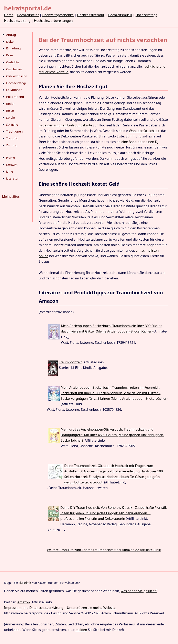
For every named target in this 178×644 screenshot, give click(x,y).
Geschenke (14, 69)
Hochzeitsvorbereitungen (53, 21)
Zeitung (12, 145)
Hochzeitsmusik (120, 15)
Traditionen (14, 131)
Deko (10, 41)
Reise (10, 110)
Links (10, 171)
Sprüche (12, 124)
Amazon (24, 602)
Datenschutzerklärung (46, 608)
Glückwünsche (17, 76)
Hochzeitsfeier (28, 15)
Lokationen (14, 90)
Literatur (12, 178)
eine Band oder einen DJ (140, 142)
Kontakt (12, 164)
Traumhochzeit (70, 362)
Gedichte (13, 62)
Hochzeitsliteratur (91, 15)
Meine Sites (11, 196)
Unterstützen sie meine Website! (92, 608)
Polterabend (15, 97)
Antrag (11, 35)
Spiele (11, 117)
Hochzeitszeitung (17, 21)
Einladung (13, 48)
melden (81, 630)
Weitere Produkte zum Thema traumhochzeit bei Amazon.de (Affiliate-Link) (104, 550)
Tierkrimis (25, 583)
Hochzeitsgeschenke (58, 15)
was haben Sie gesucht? (139, 591)
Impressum (13, 608)
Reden (11, 104)
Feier (10, 55)
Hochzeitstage (146, 15)
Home (9, 15)
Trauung (12, 138)
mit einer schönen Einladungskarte (65, 125)
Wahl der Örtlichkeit (144, 131)
